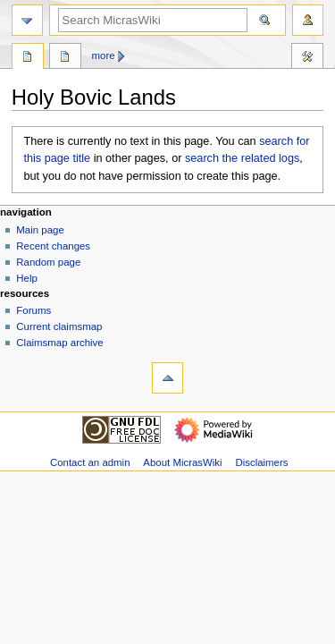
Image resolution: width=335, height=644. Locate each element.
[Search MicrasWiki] (153, 20)
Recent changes (53, 246)
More (104, 55)
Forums (33, 310)
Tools (307, 58)
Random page (48, 262)
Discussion (65, 58)
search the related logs (242, 158)
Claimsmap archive (59, 343)
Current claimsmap (59, 326)
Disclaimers (261, 462)
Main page (40, 230)
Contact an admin (90, 462)
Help (27, 278)
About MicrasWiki (182, 462)
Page (28, 58)
